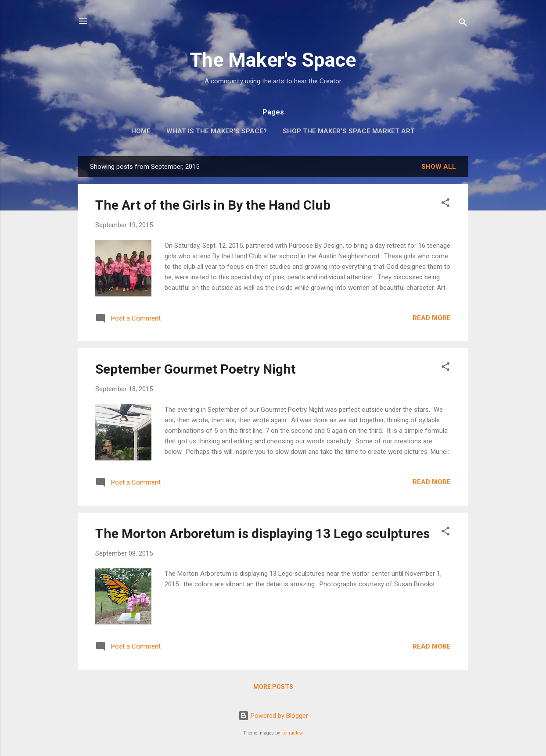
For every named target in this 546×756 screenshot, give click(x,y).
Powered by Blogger (273, 716)
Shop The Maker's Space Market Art (349, 131)
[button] (445, 204)
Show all (439, 167)
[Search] (463, 24)
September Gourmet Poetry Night (196, 369)
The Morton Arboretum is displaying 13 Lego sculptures (262, 533)
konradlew (292, 733)
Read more (432, 318)
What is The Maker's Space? (217, 131)
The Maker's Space (273, 60)
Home (141, 131)
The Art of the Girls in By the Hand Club (213, 205)
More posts (273, 687)
